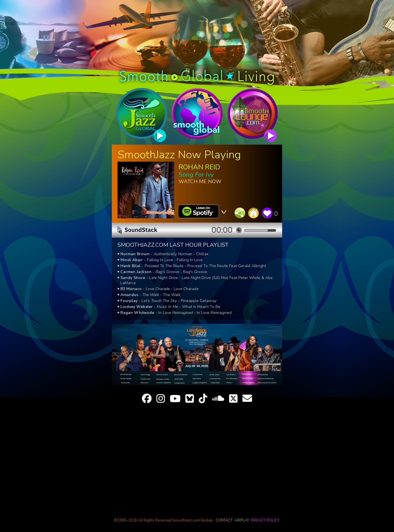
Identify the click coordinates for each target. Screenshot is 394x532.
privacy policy (265, 520)
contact (224, 520)
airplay (242, 520)
